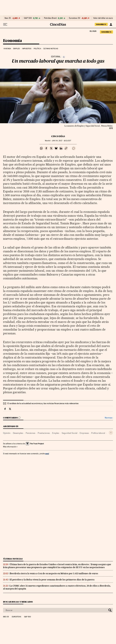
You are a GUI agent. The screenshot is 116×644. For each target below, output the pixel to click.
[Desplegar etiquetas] (111, 433)
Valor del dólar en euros (103, 18)
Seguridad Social (69, 433)
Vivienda (7, 49)
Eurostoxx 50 (75, 18)
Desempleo (18, 433)
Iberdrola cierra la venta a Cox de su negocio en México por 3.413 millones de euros (54, 573)
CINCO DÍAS (58, 136)
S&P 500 (28, 18)
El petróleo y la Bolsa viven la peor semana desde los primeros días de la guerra (52, 580)
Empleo (17, 49)
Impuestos (27, 49)
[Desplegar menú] (5, 24)
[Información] (64, 57)
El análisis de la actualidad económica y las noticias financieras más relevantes (43, 403)
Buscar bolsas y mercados (18, 602)
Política (37, 49)
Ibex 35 (8, 18)
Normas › (109, 418)
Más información (10, 447)
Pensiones (30, 433)
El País (93, 31)
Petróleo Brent (50, 18)
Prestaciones (44, 433)
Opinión (7, 433)
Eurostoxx (16, 617)
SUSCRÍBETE (101, 24)
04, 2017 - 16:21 (61, 141)
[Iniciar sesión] (111, 24)
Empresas (84, 433)
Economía (12, 41)
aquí (47, 454)
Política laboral (98, 433)
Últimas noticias (51, 49)
